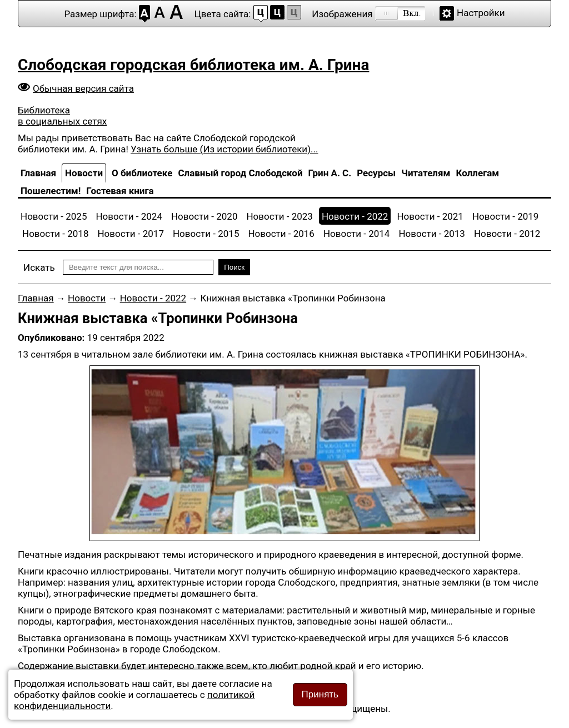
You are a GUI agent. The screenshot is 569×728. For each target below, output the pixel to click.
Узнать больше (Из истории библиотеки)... (224, 149)
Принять (320, 694)
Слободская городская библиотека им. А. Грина (193, 65)
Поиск (234, 267)
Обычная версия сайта (83, 88)
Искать (39, 268)
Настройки (481, 13)
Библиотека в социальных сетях (62, 116)
